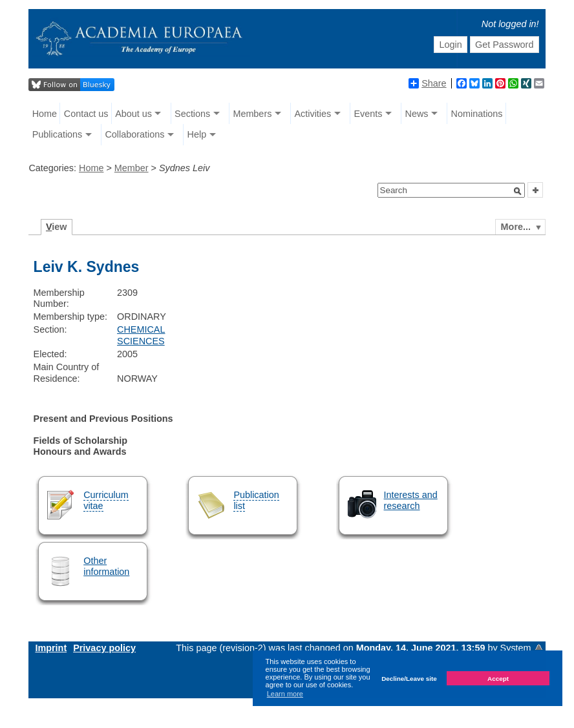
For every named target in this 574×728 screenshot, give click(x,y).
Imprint (51, 648)
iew (57, 227)
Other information (106, 566)
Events (368, 114)
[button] (518, 191)
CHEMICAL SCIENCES (141, 335)
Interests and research (411, 500)
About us (133, 114)
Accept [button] (498, 679)
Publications (58, 134)
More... (516, 227)
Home (45, 114)
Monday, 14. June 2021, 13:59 (422, 648)
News (416, 114)
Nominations (477, 114)
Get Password (504, 45)
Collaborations (134, 134)
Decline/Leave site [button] (409, 679)
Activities (313, 114)
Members (252, 114)
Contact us (86, 114)
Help (197, 134)
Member (132, 168)
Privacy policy (104, 648)
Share (427, 83)
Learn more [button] (285, 694)
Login (450, 45)
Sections (192, 114)
